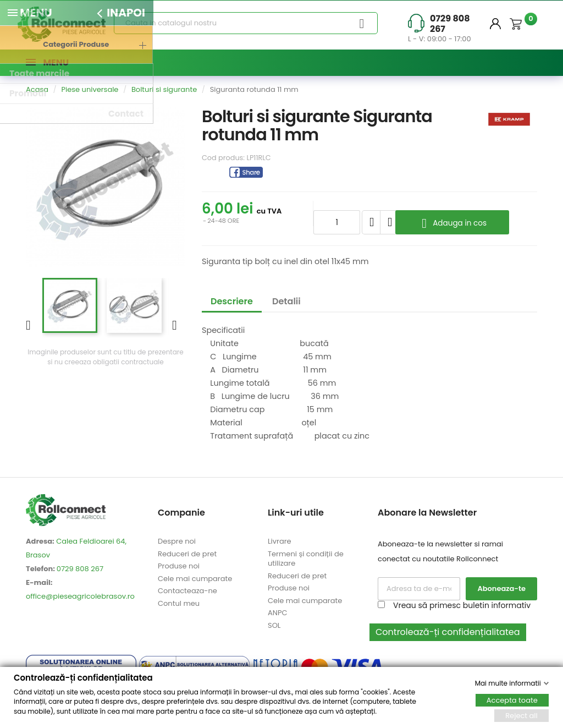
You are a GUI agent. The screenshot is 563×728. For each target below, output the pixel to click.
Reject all (521, 715)
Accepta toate (512, 700)
